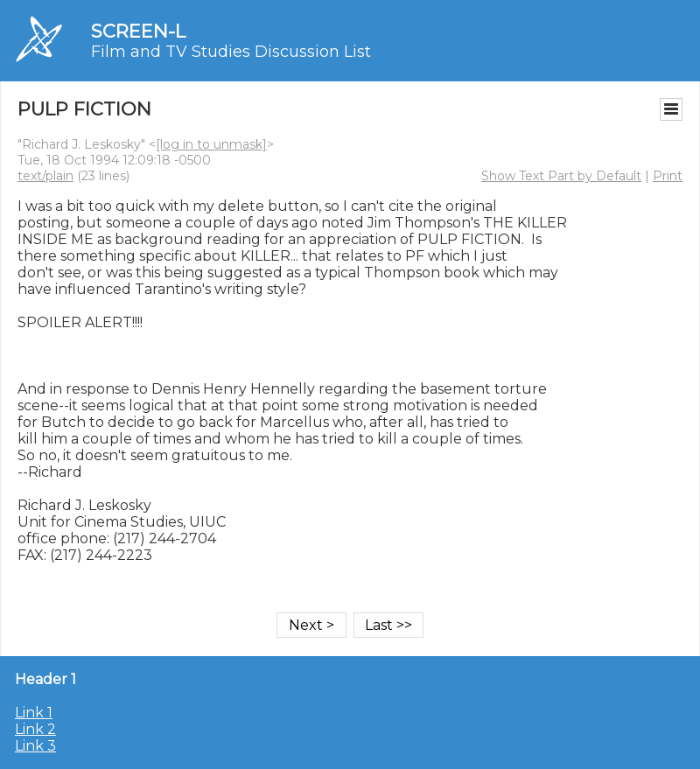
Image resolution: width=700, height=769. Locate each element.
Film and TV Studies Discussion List (231, 52)
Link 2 (35, 729)
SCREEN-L (138, 31)
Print (668, 176)
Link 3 (35, 746)
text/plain (45, 176)
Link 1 (34, 713)
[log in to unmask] (211, 144)
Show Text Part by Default (561, 176)
